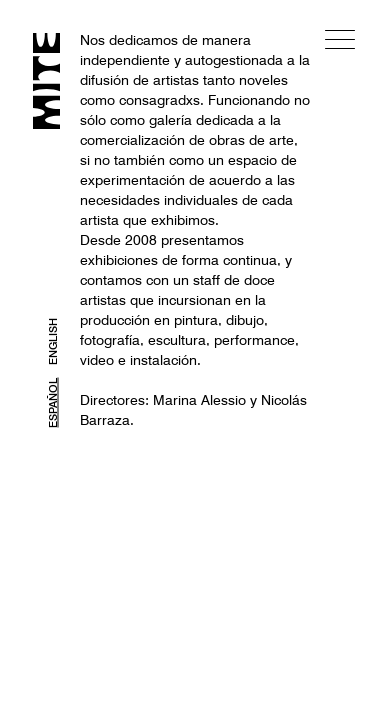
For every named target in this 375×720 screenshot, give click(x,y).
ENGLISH (53, 341)
